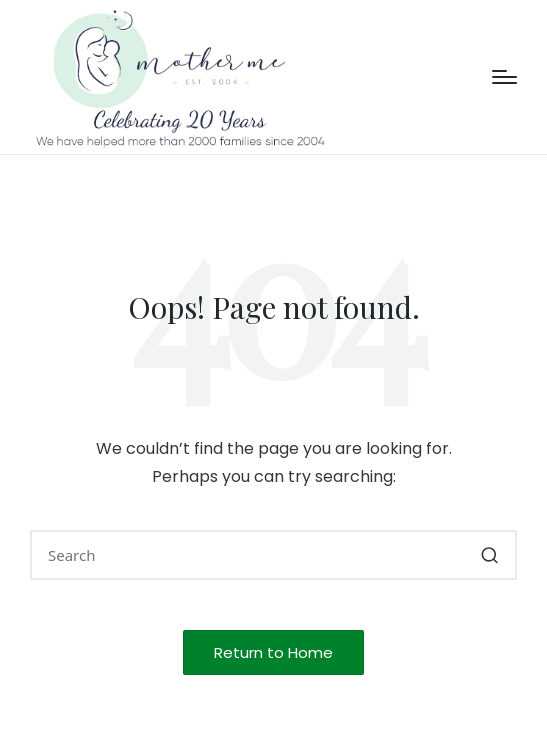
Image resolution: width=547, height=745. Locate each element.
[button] (489, 555)
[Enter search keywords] (273, 555)
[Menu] (504, 77)
